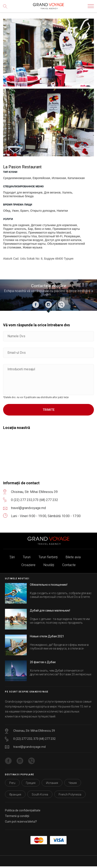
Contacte (69, 565)
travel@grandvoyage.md (29, 747)
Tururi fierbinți (48, 557)
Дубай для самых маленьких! (50, 610)
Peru (12, 783)
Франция (15, 794)
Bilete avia (73, 557)
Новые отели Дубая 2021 (47, 636)
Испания (52, 783)
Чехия (73, 783)
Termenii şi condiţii (17, 816)
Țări (12, 557)
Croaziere (28, 565)
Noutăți (49, 565)
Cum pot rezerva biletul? (21, 822)
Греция (31, 783)
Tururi (27, 557)
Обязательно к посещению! (49, 585)
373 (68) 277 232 (45, 500)
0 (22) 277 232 (22, 500)
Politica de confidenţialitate (23, 810)
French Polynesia (70, 794)
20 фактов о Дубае (43, 662)
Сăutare (6, 9)
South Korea (40, 794)
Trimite (49, 410)
